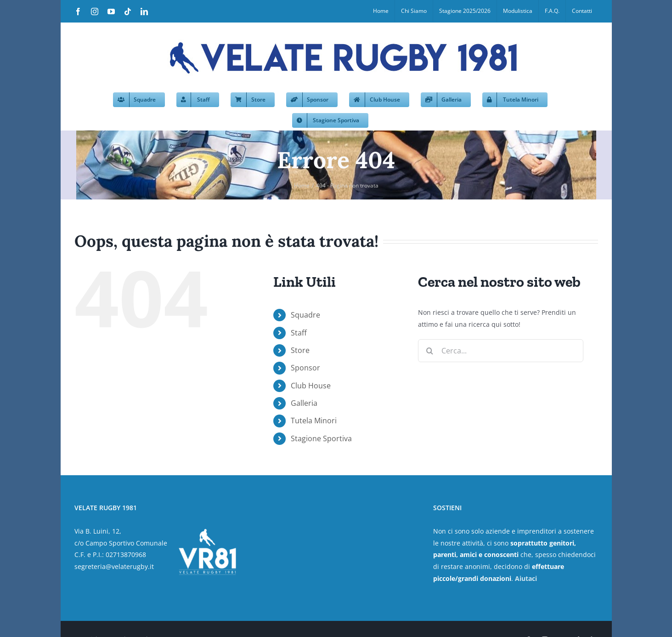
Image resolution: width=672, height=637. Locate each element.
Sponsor (305, 368)
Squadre (305, 315)
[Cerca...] (501, 351)
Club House (311, 386)
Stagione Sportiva (321, 438)
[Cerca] (429, 351)
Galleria (304, 403)
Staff (299, 333)
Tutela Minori (314, 421)
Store (300, 350)
